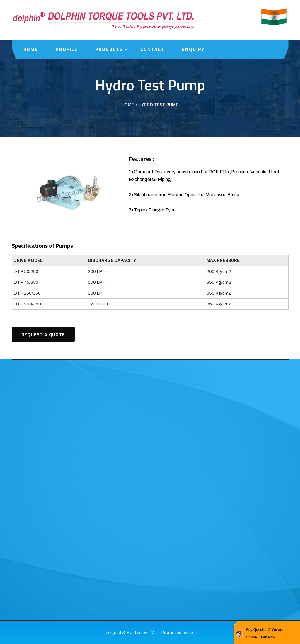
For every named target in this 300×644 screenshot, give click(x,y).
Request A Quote (43, 334)
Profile (67, 49)
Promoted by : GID (179, 632)
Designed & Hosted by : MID (131, 632)
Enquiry (193, 49)
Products (109, 49)
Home (31, 49)
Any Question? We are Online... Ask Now (265, 633)
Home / (129, 105)
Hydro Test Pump (158, 105)
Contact (152, 49)
